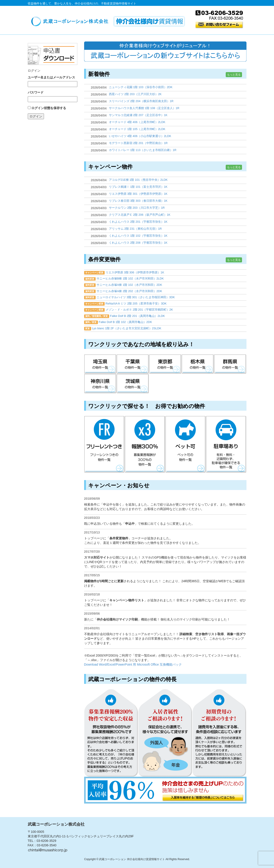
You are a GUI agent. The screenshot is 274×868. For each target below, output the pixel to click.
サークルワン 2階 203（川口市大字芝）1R (137, 208)
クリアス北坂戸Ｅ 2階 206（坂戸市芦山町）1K (140, 215)
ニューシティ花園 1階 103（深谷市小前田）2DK (141, 87)
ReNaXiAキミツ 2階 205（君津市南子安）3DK (136, 303)
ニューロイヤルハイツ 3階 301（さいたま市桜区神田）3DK (136, 297)
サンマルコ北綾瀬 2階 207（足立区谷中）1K (138, 115)
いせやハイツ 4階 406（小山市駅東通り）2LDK (140, 136)
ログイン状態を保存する (49, 108)
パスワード (36, 92)
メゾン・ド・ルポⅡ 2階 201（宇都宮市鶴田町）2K (139, 310)
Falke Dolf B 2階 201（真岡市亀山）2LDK (137, 316)
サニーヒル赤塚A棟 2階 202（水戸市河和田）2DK (129, 291)
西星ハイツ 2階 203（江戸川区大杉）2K (135, 94)
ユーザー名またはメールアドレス (51, 77)
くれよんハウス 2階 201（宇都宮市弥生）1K (138, 222)
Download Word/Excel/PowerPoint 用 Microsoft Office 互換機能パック (133, 664)
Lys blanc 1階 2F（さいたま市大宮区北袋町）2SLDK (127, 328)
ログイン (36, 116)
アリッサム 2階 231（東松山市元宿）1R (135, 229)
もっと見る (234, 75)
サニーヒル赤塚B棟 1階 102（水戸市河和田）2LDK (130, 278)
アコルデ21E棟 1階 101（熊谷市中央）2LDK (138, 180)
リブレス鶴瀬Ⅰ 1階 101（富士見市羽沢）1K (138, 187)
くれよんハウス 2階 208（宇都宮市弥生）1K (138, 243)
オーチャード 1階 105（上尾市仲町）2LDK (137, 129)
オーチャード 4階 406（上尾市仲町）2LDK (137, 122)
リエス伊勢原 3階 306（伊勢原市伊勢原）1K (135, 272)
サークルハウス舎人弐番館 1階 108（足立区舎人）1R (144, 108)
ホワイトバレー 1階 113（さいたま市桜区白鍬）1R (143, 150)
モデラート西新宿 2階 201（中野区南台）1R (138, 143)
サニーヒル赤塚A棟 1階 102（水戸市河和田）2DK (129, 285)
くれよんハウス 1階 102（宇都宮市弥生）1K (138, 236)
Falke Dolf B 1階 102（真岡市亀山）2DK (125, 322)
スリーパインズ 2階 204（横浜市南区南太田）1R (141, 101)
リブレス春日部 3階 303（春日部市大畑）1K (138, 201)
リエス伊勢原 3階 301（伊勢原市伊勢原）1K (138, 194)
